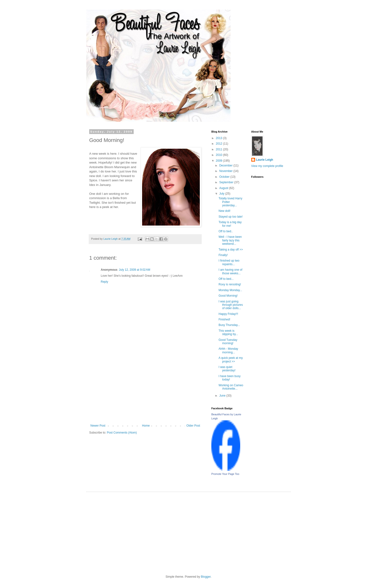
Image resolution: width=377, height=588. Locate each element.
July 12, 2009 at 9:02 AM (134, 270)
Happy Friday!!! (228, 314)
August (224, 188)
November (226, 171)
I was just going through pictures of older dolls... (231, 305)
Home (146, 426)
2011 (220, 149)
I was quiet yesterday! (227, 369)
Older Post (193, 426)
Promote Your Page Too (225, 474)
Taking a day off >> (231, 250)
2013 (220, 138)
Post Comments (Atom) (122, 433)
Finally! (223, 255)
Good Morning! (228, 296)
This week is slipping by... (228, 332)
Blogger (206, 577)
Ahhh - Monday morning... (228, 350)
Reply (104, 282)
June (223, 396)
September (227, 182)
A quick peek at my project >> (231, 360)
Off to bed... (226, 279)
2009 (220, 161)
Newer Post (98, 426)
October (225, 177)
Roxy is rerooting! (230, 284)
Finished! (224, 319)
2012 (220, 144)
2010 (220, 155)
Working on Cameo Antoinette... (231, 387)
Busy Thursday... (229, 325)
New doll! (224, 211)
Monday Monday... (230, 290)
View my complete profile (267, 166)
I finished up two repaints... (229, 262)
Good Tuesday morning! (228, 342)
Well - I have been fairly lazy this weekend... (230, 240)
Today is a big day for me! (230, 224)
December (226, 165)
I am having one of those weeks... (230, 271)
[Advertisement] (145, 388)
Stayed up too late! (231, 217)
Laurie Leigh (265, 160)
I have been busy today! (229, 378)
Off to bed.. (226, 231)
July (222, 194)
